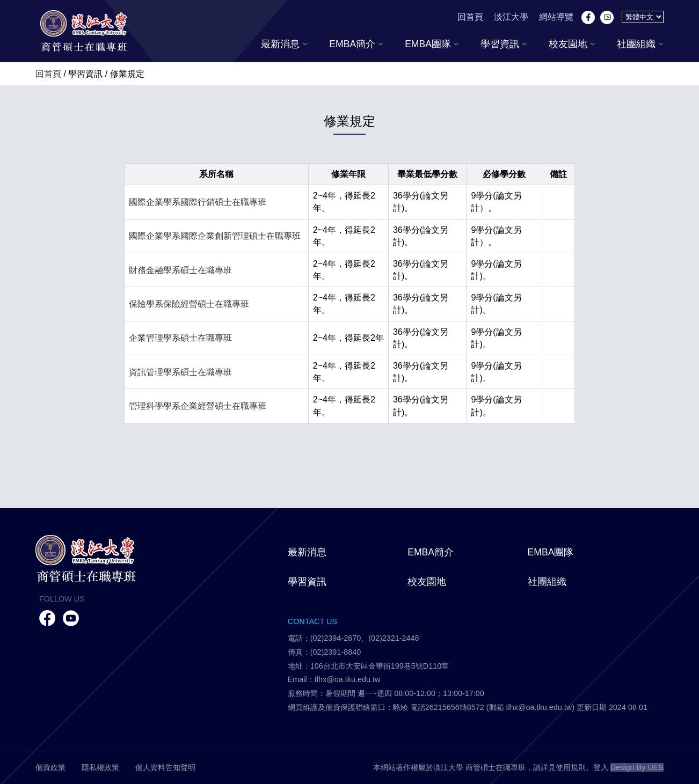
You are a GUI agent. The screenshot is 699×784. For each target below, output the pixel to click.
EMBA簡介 (356, 44)
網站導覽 (556, 17)
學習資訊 (504, 44)
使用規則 (571, 767)
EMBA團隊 (432, 44)
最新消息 (284, 44)
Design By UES (637, 767)
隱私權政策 (100, 767)
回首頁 (470, 17)
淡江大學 (511, 17)
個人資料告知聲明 (165, 767)
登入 (601, 767)
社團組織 (640, 44)
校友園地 (572, 44)
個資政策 (50, 767)
